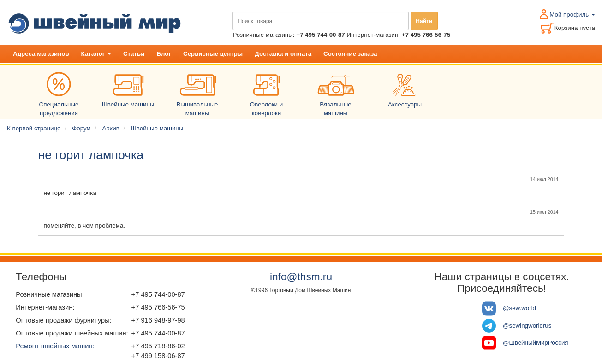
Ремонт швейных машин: (55, 346)
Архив (110, 128)
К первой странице (34, 128)
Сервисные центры (213, 54)
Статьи (134, 54)
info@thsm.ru (301, 276)
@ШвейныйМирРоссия (536, 343)
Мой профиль (572, 15)
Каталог (96, 54)
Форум (81, 128)
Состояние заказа (350, 54)
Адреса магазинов (41, 54)
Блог (164, 54)
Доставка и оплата (283, 54)
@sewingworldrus (527, 326)
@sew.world (519, 308)
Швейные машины (157, 128)
